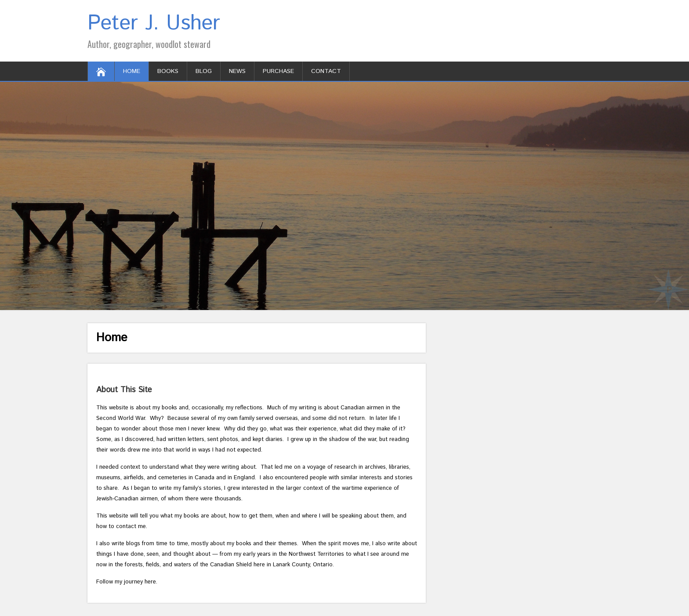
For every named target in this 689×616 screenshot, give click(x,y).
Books (168, 71)
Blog (204, 71)
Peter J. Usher (154, 24)
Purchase (278, 71)
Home (132, 71)
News (237, 71)
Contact (326, 71)
